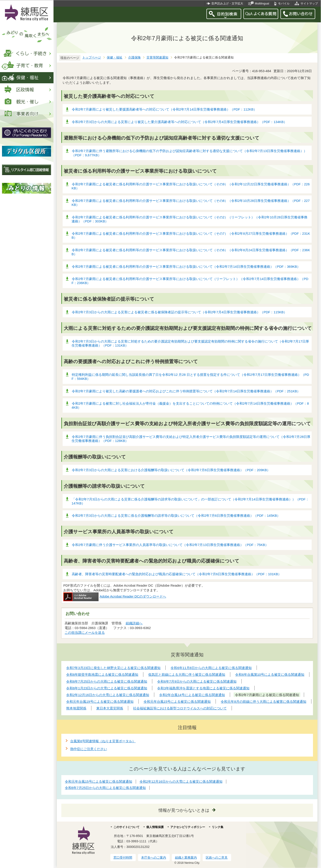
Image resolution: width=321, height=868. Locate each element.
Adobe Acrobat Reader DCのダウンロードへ (115, 596)
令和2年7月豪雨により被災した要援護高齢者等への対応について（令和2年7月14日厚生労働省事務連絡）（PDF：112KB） (164, 109)
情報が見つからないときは (184, 810)
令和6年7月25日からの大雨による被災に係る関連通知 (105, 788)
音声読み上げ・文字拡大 (227, 3)
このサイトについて (127, 827)
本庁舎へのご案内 (154, 858)
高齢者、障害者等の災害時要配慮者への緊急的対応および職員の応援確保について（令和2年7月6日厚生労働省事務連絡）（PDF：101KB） (177, 574)
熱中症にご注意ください (89, 749)
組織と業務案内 (186, 858)
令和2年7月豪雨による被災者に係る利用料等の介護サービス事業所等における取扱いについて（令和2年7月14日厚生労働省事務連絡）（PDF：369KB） (186, 267)
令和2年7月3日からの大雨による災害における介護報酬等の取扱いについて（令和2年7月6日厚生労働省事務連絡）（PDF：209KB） (171, 470)
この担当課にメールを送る (85, 633)
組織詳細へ (134, 623)
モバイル (284, 3)
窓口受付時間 (123, 858)
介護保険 (134, 58)
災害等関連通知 (157, 58)
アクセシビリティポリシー (188, 827)
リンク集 (218, 827)
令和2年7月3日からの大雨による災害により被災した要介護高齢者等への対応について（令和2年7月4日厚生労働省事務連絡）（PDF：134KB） (179, 122)
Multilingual (262, 3)
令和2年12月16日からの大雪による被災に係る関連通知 (181, 781)
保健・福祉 (115, 58)
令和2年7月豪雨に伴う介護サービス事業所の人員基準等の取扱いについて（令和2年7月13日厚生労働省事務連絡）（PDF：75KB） (170, 545)
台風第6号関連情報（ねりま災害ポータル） (103, 741)
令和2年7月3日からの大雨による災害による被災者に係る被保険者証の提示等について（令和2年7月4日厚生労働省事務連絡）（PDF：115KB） (179, 312)
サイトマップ (309, 3)
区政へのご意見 (217, 858)
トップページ (92, 58)
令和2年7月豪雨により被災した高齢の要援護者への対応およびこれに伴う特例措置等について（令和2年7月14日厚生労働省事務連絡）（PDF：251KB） (186, 391)
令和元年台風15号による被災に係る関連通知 (99, 781)
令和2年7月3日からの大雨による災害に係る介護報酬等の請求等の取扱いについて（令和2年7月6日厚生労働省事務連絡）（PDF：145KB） (176, 516)
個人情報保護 (155, 827)
